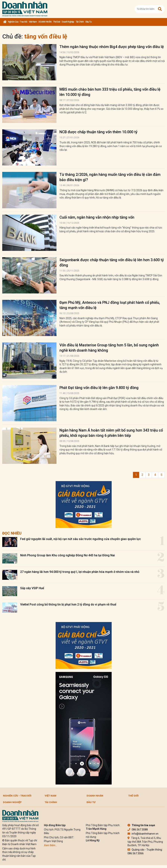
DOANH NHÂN (45, 22)
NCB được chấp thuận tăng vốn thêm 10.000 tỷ (98, 132)
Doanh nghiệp (68, 22)
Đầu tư (89, 22)
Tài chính (80, 22)
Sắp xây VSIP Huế (32, 588)
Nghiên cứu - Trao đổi (18, 22)
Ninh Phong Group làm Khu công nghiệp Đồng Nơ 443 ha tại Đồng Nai (68, 555)
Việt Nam (33, 22)
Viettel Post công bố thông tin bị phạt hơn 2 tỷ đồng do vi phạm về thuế (68, 604)
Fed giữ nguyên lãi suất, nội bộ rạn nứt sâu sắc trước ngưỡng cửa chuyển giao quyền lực (81, 539)
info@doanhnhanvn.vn (143, 834)
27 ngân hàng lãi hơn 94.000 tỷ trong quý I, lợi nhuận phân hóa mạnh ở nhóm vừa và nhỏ (80, 572)
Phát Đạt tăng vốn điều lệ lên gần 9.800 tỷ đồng (99, 388)
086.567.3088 (138, 830)
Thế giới (57, 22)
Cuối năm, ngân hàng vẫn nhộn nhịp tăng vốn (97, 217)
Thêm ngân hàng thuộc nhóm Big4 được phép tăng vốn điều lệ (112, 47)
